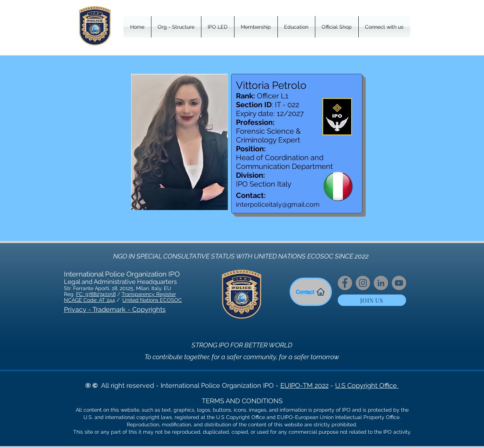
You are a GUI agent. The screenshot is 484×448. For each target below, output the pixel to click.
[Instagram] (363, 283)
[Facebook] (345, 283)
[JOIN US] (372, 300)
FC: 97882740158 (96, 294)
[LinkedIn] (381, 283)
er (174, 294)
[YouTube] (399, 283)
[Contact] (311, 292)
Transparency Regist (146, 294)
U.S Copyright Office (367, 385)
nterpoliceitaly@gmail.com (279, 204)
